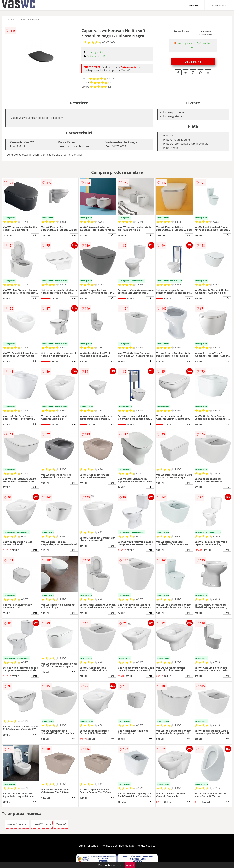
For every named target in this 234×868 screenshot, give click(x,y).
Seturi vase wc (219, 5)
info (35, 235)
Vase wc (194, 5)
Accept (130, 865)
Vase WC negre (42, 824)
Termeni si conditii (88, 846)
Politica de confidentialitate (118, 846)
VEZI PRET (193, 62)
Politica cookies (146, 846)
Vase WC (11, 20)
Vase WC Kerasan (30, 20)
